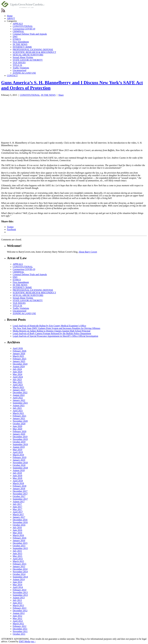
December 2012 (20, 611)
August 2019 (19, 447)
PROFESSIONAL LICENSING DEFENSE (33, 50)
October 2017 (19, 496)
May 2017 (17, 509)
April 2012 (18, 621)
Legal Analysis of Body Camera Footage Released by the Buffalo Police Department (52, 333)
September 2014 (20, 577)
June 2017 (17, 507)
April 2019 (18, 452)
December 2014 (20, 569)
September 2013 (20, 595)
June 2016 (17, 530)
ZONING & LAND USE (24, 73)
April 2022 (18, 398)
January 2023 (19, 390)
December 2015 (20, 543)
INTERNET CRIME (22, 47)
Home (10, 16)
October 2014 (19, 574)
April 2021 (18, 411)
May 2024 (17, 374)
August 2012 (19, 613)
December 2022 (20, 392)
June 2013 (17, 603)
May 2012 (17, 618)
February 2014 (20, 590)
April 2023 (18, 385)
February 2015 (20, 564)
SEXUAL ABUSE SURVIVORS (28, 55)
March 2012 (18, 624)
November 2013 (20, 592)
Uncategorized (19, 70)
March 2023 (18, 387)
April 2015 (18, 559)
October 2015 (19, 546)
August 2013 (19, 598)
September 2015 (20, 548)
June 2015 (17, 553)
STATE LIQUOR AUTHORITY (28, 60)
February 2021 (20, 416)
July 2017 (17, 504)
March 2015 (18, 561)
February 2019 (20, 457)
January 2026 (19, 354)
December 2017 (20, 491)
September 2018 (20, 468)
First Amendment (21, 42)
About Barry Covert (88, 252)
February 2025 (20, 359)
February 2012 (20, 626)
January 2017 (19, 517)
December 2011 (20, 629)
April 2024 (18, 377)
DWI (15, 37)
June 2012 (17, 616)
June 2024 (17, 372)
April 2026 (18, 348)
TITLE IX (17, 65)
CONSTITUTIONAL (23, 26)
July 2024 (17, 369)
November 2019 (20, 439)
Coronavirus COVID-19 (24, 29)
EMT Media (25, 641)
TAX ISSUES (19, 63)
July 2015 (17, 551)
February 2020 (20, 431)
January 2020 (19, 434)
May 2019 (17, 450)
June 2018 (17, 476)
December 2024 (20, 364)
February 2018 (20, 486)
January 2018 (19, 489)
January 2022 (19, 400)
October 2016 (19, 525)
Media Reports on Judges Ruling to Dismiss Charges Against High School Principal (52, 331)
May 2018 (17, 478)
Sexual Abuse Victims (23, 57)
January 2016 (19, 540)
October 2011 (19, 634)
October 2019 (19, 442)
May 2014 (17, 585)
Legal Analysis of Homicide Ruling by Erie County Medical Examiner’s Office (49, 326)
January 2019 (19, 460)
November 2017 (20, 494)
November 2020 (20, 421)
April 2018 (18, 481)
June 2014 (17, 582)
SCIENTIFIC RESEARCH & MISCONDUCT (34, 52)
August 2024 (19, 367)
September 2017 (20, 499)
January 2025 (19, 361)
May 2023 (17, 382)
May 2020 (17, 429)
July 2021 (17, 408)
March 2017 (18, 515)
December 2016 (20, 520)
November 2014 (20, 572)
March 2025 (18, 356)
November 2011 (20, 631)
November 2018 (20, 463)
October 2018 (19, 465)
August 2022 (19, 395)
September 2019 (20, 444)
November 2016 (20, 522)
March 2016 (18, 535)
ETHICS (17, 39)
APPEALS (18, 24)
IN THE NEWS (20, 44)
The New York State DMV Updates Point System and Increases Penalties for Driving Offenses (57, 328)
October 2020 (19, 424)
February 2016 (20, 538)
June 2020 (17, 426)
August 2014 (19, 579)
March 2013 (18, 605)
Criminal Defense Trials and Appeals (30, 34)
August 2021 (19, 405)
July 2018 (17, 473)
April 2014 (18, 587)
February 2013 (20, 608)
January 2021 (19, 418)
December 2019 (20, 437)
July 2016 (17, 528)
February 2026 (20, 351)
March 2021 (18, 413)
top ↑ (33, 641)
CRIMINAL (18, 31)
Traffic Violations (21, 68)
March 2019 (18, 455)
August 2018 (19, 470)
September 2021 (20, 403)
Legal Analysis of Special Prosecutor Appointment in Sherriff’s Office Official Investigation (55, 336)
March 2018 (18, 483)
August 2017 (19, 502)
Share (61, 95)
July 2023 (17, 379)
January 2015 (19, 566)
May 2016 (17, 533)
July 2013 (17, 600)
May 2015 (17, 556)
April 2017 (18, 512)
